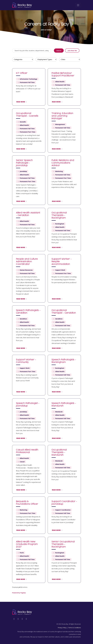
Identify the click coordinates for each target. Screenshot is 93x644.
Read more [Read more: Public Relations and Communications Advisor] (57, 201)
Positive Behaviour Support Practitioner (63, 75)
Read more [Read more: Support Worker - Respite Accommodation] (57, 299)
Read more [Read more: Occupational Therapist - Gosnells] (22, 149)
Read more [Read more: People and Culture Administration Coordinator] (22, 299)
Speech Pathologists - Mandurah (64, 405)
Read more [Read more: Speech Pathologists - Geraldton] (22, 348)
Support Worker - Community (26, 361)
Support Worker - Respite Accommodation (62, 262)
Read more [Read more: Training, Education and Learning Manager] (57, 149)
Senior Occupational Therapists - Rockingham (63, 544)
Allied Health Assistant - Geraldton (28, 214)
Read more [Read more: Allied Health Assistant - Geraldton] (22, 247)
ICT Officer (22, 73)
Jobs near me (72, 51)
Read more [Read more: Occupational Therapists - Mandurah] (57, 490)
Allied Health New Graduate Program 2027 (27, 544)
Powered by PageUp (19, 593)
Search (59, 51)
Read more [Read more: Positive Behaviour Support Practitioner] (57, 102)
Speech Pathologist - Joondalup (28, 405)
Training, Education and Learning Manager (62, 116)
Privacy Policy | (63, 628)
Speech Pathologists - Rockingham (64, 361)
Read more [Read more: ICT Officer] (22, 102)
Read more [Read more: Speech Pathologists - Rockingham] (57, 392)
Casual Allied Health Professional (27, 451)
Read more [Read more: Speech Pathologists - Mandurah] (57, 438)
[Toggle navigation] (78, 5)
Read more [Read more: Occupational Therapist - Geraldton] (57, 348)
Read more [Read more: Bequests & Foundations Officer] (22, 530)
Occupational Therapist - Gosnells (27, 115)
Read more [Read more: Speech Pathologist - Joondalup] (22, 438)
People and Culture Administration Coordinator (27, 262)
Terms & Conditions (74, 628)
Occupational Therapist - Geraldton (64, 312)
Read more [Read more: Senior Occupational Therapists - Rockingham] (57, 579)
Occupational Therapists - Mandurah (59, 452)
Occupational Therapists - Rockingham (59, 215)
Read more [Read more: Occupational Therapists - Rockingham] (57, 247)
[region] (46, 329)
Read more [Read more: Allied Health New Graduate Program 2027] (22, 579)
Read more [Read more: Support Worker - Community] (22, 392)
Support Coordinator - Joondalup (64, 503)
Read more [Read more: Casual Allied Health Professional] (22, 490)
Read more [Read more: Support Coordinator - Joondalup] (57, 530)
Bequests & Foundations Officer (27, 503)
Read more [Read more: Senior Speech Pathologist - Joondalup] (22, 201)
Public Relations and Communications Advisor (63, 163)
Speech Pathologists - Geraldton (28, 312)
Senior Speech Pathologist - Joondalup (24, 163)
